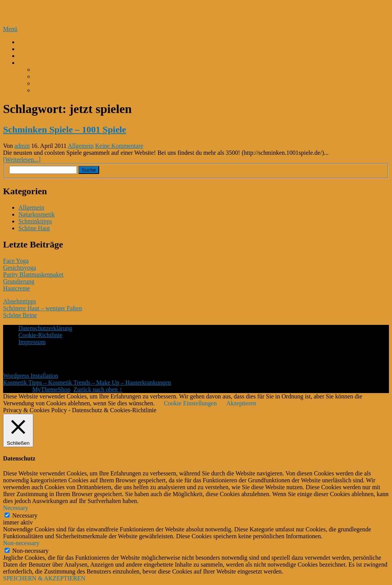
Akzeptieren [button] (241, 403)
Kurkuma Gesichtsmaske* (66, 90)
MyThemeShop (51, 389)
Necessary (25, 515)
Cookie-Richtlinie (40, 335)
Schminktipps (35, 221)
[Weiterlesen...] (22, 160)
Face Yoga (16, 261)
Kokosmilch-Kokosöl (45, 56)
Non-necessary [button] (21, 543)
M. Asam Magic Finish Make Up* (76, 70)
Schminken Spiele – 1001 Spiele (65, 129)
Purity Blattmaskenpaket (33, 274)
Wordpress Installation (31, 376)
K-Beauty (30, 42)
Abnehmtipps (20, 301)
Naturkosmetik (37, 214)
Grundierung (19, 281)
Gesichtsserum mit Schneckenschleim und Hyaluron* (99, 76)
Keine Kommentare (119, 146)
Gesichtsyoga (20, 268)
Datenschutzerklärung (45, 328)
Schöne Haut (34, 228)
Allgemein (81, 146)
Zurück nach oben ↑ (98, 389)
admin (22, 146)
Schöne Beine (20, 315)
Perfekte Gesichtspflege (47, 49)
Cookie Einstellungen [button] (190, 403)
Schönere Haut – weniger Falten (42, 308)
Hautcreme (16, 288)
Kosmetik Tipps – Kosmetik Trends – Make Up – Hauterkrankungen (138, 13)
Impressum (32, 342)
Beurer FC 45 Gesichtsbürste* (71, 83)
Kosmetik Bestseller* (45, 63)
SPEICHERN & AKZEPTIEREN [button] (44, 578)
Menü (10, 29)
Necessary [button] (16, 508)
